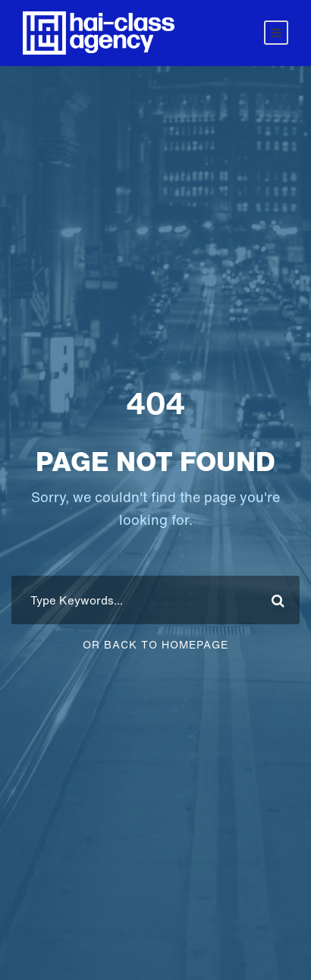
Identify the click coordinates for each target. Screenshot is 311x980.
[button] (27, 953)
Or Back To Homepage (155, 644)
